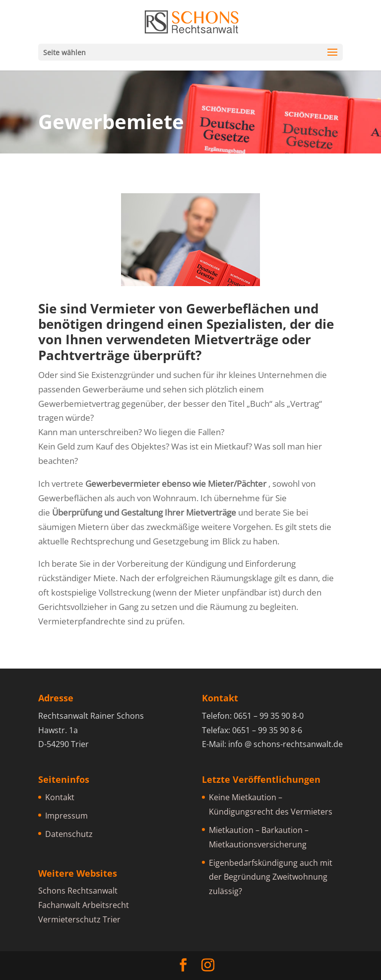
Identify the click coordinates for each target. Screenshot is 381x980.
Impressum (66, 816)
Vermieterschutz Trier (79, 919)
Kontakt (60, 797)
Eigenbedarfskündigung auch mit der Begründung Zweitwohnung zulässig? (271, 877)
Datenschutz (69, 834)
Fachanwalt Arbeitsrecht (84, 905)
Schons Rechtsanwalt (78, 891)
